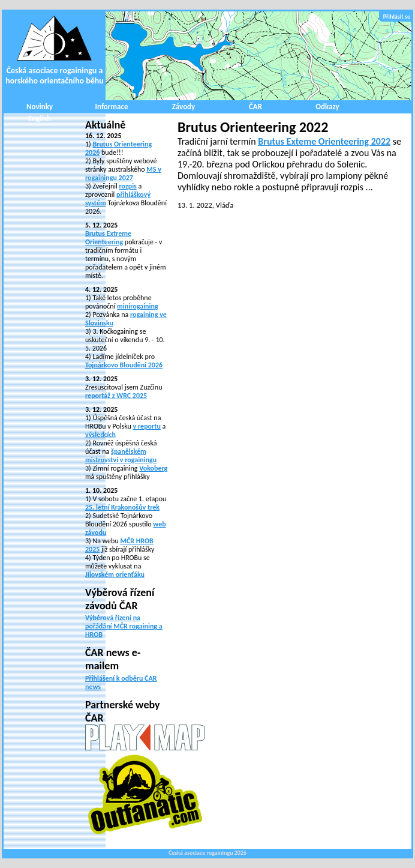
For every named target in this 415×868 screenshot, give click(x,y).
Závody (184, 107)
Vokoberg (153, 468)
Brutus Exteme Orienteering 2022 (324, 141)
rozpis (127, 186)
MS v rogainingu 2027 (123, 173)
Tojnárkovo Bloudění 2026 (124, 365)
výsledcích (100, 435)
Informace (112, 107)
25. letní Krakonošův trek (122, 507)
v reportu (147, 426)
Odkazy (327, 107)
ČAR (255, 107)
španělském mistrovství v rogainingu (121, 456)
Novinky (40, 107)
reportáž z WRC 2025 (116, 396)
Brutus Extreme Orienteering (108, 238)
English (40, 119)
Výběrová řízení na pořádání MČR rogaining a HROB (124, 626)
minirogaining (138, 306)
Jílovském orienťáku (115, 574)
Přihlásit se (397, 17)
